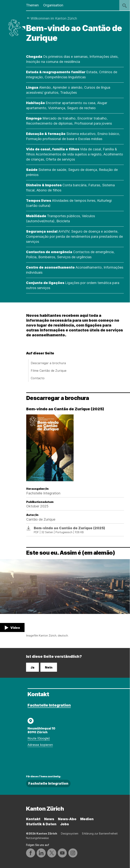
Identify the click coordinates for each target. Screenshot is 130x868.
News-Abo (67, 819)
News (49, 819)
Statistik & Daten (41, 824)
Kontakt (33, 819)
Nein (49, 667)
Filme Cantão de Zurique (49, 371)
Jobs (65, 824)
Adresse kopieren (40, 745)
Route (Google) (39, 738)
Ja (32, 667)
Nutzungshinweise (37, 838)
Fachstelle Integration (49, 705)
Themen (32, 5)
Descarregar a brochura (48, 363)
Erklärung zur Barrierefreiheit (100, 833)
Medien (87, 819)
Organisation (53, 5)
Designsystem (70, 833)
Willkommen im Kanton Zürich (54, 18)
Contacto (38, 378)
